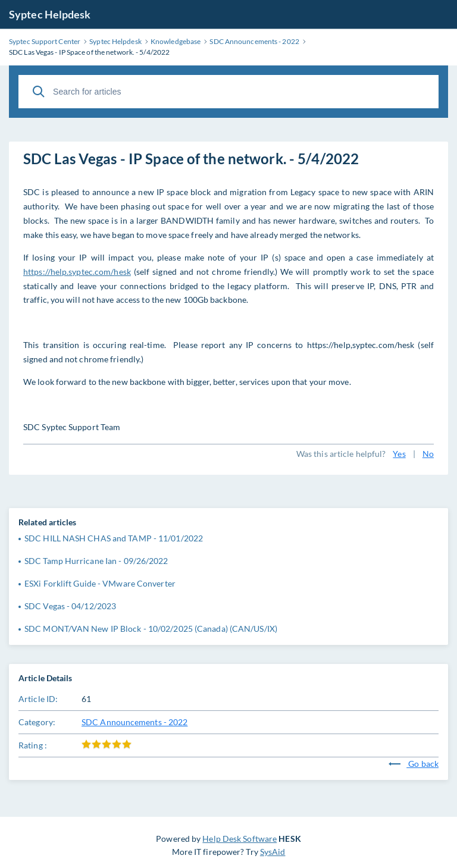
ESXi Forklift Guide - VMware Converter (100, 583)
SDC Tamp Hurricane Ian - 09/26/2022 (96, 561)
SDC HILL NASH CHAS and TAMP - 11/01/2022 (114, 538)
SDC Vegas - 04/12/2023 (70, 606)
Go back (414, 764)
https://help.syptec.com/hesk (77, 272)
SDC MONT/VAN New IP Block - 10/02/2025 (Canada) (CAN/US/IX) (151, 629)
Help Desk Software (240, 839)
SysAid (273, 852)
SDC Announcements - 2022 (134, 722)
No (428, 454)
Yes (399, 454)
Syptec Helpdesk (50, 14)
